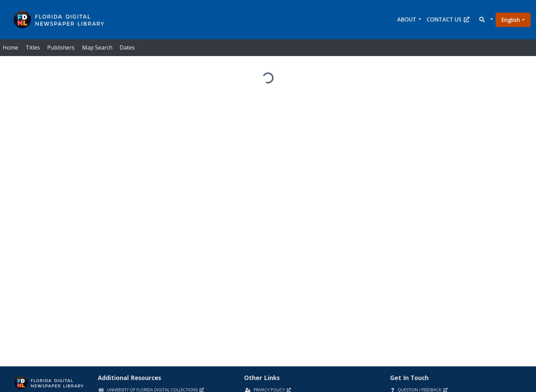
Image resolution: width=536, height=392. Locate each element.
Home (10, 48)
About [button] (407, 19)
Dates (127, 48)
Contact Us (448, 19)
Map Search (97, 48)
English (511, 20)
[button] (486, 20)
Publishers (61, 48)
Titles (33, 48)
